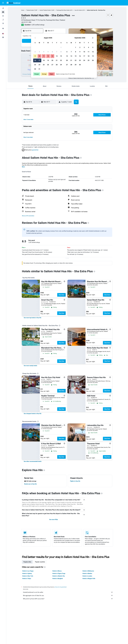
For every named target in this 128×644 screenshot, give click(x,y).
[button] (3, 3)
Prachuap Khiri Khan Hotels (63, 10)
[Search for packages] (3, 20)
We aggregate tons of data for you (68, 595)
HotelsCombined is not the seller (68, 592)
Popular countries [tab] (40, 562)
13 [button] (52, 56)
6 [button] (52, 52)
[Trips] (3, 29)
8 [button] (61, 52)
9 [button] (35, 56)
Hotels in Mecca (57, 571)
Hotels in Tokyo (27, 579)
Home (23, 10)
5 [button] (48, 52)
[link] (33, 318)
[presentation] (93, 78)
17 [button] (39, 60)
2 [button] (35, 52)
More (23, 167)
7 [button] (57, 52)
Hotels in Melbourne (88, 571)
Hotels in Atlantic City (59, 576)
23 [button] (35, 65)
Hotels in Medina (87, 573)
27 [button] (52, 65)
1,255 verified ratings (38, 25)
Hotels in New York (28, 576)
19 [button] (48, 60)
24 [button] (39, 65)
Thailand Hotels (30, 10)
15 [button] (61, 56)
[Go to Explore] (3, 23)
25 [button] (44, 65)
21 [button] (57, 60)
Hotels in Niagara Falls (89, 579)
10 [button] (39, 56)
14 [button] (57, 56)
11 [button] (44, 56)
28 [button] (57, 65)
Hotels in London (87, 576)
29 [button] (61, 65)
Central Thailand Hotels (45, 10)
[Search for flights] (3, 8)
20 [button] (52, 60)
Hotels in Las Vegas (28, 571)
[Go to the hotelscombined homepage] (13, 3)
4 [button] (44, 52)
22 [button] (61, 60)
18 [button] (44, 60)
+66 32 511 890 (26, 22)
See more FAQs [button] (54, 520)
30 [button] (35, 69)
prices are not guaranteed (60, 587)
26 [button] (48, 65)
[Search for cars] (3, 16)
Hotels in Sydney (27, 573)
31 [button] (39, 69)
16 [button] (35, 60)
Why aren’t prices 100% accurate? (68, 599)
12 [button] (48, 56)
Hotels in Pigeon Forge (59, 573)
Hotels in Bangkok (58, 579)
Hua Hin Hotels (78, 10)
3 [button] (39, 52)
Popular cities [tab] (27, 562)
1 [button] (61, 47)
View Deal (61, 295)
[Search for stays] (3, 12)
